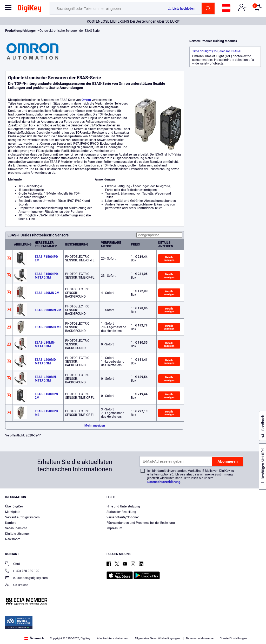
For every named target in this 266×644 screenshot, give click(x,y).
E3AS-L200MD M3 (48, 327)
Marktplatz (13, 512)
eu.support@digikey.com (26, 578)
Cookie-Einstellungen (233, 638)
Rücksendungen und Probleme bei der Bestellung (141, 523)
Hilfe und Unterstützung (123, 506)
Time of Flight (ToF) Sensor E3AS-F (217, 51)
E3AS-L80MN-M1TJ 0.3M (45, 344)
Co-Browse (17, 585)
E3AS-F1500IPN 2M (46, 396)
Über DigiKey (14, 506)
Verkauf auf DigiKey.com (22, 517)
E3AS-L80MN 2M (47, 293)
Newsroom (13, 539)
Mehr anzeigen (95, 426)
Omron (86, 100)
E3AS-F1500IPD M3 (46, 413)
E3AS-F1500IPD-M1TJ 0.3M (47, 276)
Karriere (11, 523)
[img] (29, 9)
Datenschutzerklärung (164, 482)
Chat (13, 564)
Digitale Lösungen (18, 534)
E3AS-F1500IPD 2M (46, 259)
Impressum (114, 528)
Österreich (34, 638)
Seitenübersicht (16, 528)
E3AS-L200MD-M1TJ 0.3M (46, 362)
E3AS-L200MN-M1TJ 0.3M (46, 379)
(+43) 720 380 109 (22, 571)
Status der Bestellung (121, 512)
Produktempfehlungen (21, 31)
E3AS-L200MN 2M (48, 310)
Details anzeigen (169, 258)
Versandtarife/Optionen (123, 517)
